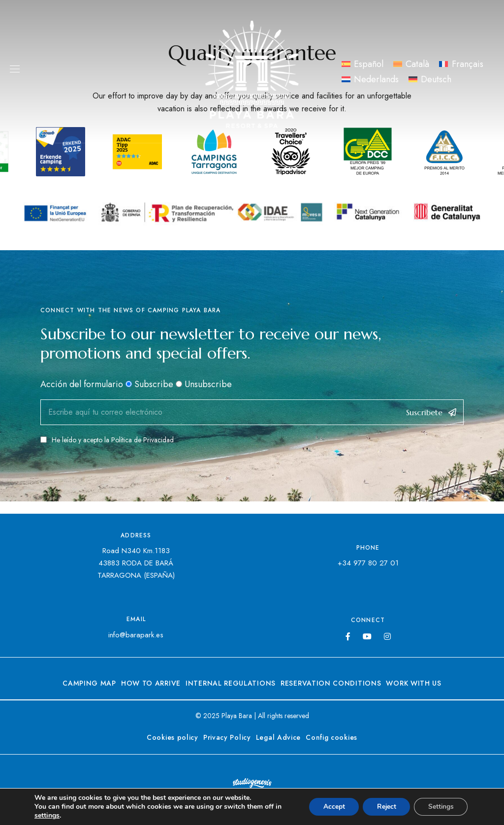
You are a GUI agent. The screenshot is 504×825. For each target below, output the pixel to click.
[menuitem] (362, 64)
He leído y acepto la (107, 440)
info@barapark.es (136, 635)
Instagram (387, 636)
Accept (329, 807)
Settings (440, 807)
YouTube (367, 636)
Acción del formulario (82, 384)
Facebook (348, 636)
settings (47, 816)
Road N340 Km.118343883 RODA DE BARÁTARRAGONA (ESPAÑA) (136, 563)
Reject (383, 807)
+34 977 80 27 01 (368, 563)
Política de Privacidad (142, 440)
